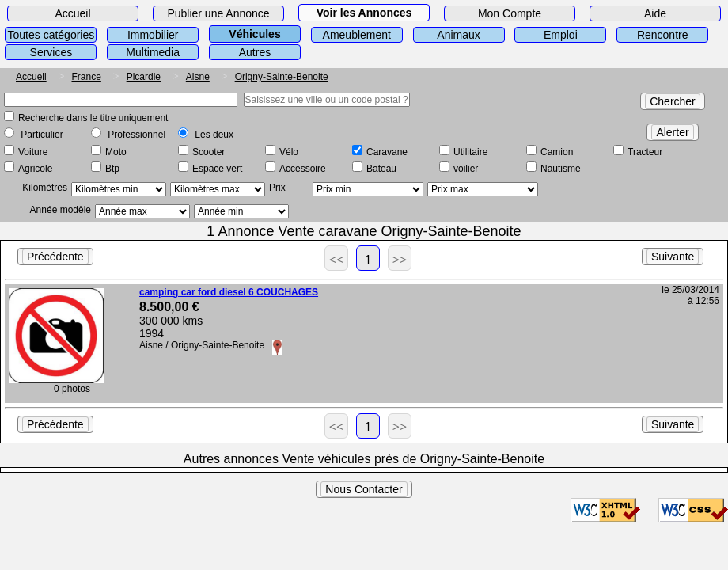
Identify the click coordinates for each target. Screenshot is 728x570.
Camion (557, 152)
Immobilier (153, 35)
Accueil (72, 13)
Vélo (289, 152)
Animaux (458, 35)
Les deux (214, 135)
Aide (655, 13)
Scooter (209, 152)
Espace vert (217, 169)
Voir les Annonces (364, 13)
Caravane (387, 152)
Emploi (561, 35)
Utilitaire (470, 152)
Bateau (381, 169)
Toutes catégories (51, 35)
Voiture (33, 152)
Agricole (35, 169)
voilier (466, 169)
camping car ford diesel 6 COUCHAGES (229, 292)
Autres (255, 52)
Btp (112, 169)
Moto (116, 152)
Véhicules (254, 34)
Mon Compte (510, 13)
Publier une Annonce (218, 13)
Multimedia (153, 52)
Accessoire (303, 169)
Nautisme (561, 169)
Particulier (42, 135)
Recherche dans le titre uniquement (93, 118)
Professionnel (136, 135)
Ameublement (357, 35)
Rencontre (663, 35)
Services (51, 52)
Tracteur (645, 152)
